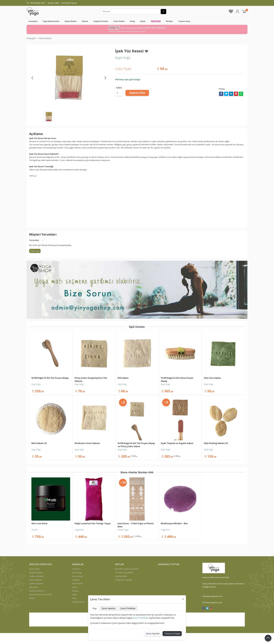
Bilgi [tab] (95, 608)
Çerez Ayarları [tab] (109, 608)
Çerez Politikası (141, 618)
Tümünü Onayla (172, 634)
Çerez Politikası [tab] (128, 608)
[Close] (183, 599)
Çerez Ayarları (153, 634)
